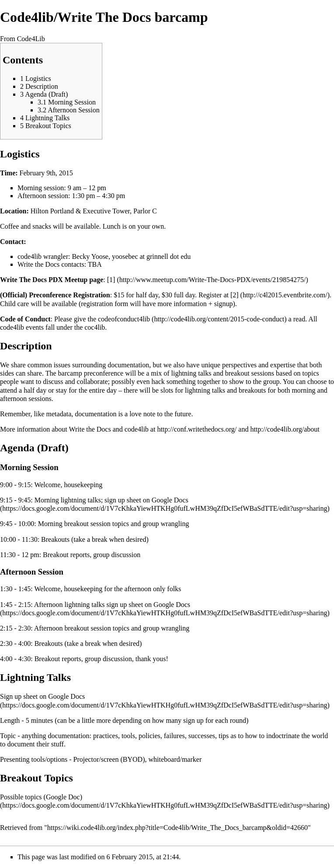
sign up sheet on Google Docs (146, 500)
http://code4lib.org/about (285, 429)
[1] (111, 280)
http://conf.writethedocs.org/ (197, 429)
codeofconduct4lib (124, 319)
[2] (235, 295)
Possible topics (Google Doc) (41, 797)
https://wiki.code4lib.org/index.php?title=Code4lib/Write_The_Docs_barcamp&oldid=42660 (177, 828)
